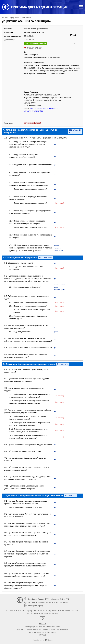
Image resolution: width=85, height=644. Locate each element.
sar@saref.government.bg (34, 32)
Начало (5, 18)
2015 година (26, 18)
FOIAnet (43, 635)
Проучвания (15, 18)
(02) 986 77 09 (62, 602)
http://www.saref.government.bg (36, 29)
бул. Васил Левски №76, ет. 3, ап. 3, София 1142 (49, 599)
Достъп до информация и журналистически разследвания (43, 629)
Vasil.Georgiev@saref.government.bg (44, 108)
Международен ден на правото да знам (43, 626)
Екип (28, 613)
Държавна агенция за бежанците (26, 21)
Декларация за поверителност (46, 613)
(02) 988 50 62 (34, 602)
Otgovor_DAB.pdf (34, 48)
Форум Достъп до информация (43, 632)
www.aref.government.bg (34, 111)
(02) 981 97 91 (48, 602)
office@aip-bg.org (36, 606)
